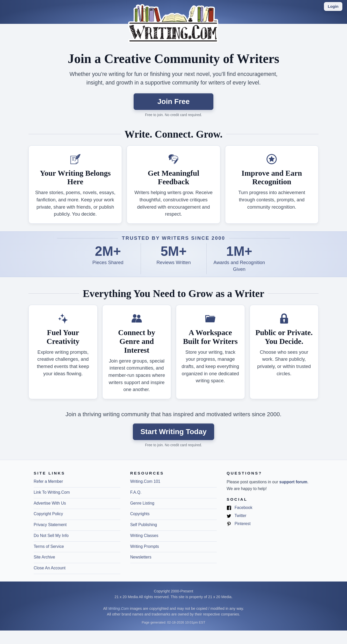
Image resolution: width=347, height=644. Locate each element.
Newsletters (141, 557)
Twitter (236, 516)
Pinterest (238, 524)
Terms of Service (49, 546)
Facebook (239, 508)
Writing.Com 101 (145, 481)
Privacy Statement (50, 525)
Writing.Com (118, 608)
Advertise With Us (50, 503)
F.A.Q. (136, 492)
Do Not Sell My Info (51, 536)
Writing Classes (144, 536)
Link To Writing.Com (52, 492)
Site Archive (44, 557)
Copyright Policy (48, 514)
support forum (293, 482)
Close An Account (50, 568)
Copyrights (140, 514)
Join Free (173, 101)
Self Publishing (144, 525)
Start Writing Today (173, 432)
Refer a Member (48, 481)
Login (333, 6)
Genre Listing (142, 503)
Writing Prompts (145, 546)
